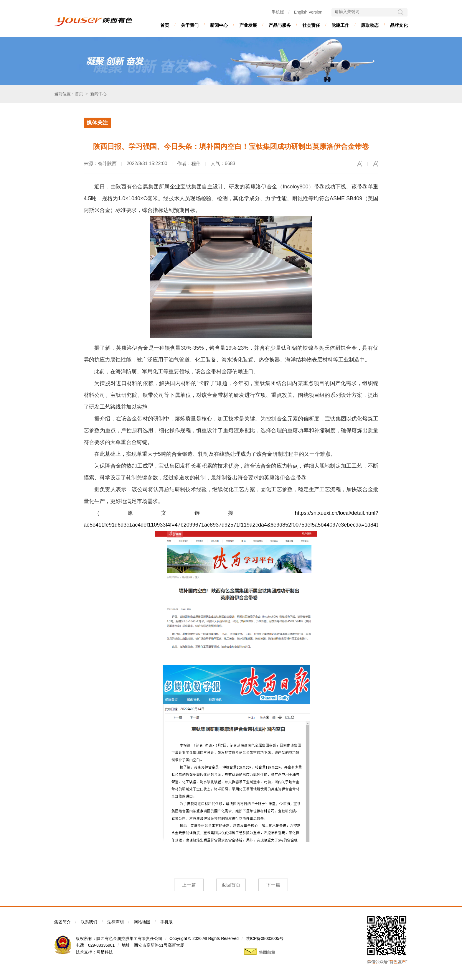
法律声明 (115, 922)
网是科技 (105, 952)
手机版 (278, 12)
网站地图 (142, 922)
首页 (165, 25)
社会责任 (311, 25)
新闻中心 (219, 25)
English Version (308, 12)
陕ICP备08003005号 (265, 938)
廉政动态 (370, 25)
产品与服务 (280, 25)
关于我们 (190, 25)
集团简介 (62, 922)
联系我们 (89, 922)
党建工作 (340, 25)
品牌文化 (399, 25)
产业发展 (248, 25)
